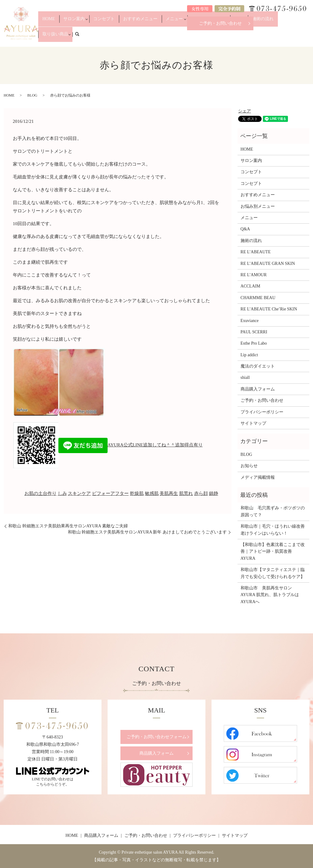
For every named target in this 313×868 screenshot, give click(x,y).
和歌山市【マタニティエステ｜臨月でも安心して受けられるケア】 (273, 573)
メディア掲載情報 (258, 477)
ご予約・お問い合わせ (220, 23)
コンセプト (125, 37)
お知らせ (249, 466)
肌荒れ (186, 493)
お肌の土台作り (41, 493)
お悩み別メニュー (212, 37)
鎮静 (214, 493)
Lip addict (249, 355)
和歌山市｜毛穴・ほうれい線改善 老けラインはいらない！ (273, 530)
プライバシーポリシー (262, 412)
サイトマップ (253, 423)
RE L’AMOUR (254, 275)
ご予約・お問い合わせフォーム (156, 737)
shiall (245, 377)
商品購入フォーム (258, 389)
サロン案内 (98, 37)
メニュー (181, 37)
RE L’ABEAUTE (256, 252)
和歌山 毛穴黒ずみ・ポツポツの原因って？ (273, 511)
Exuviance (250, 321)
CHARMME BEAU (258, 298)
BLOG (32, 95)
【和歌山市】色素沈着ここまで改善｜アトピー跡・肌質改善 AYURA (273, 551)
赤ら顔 (201, 493)
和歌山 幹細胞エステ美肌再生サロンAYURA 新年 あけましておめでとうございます (147, 532)
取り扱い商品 (283, 37)
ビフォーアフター (110, 493)
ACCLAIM (250, 286)
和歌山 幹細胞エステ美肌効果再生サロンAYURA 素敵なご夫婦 (68, 526)
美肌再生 (169, 493)
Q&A (239, 37)
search (308, 37)
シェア (245, 111)
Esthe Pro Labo (254, 343)
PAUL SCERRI (254, 332)
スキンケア (79, 493)
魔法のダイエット (258, 366)
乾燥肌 (137, 493)
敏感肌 (152, 493)
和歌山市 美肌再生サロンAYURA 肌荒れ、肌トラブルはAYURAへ (270, 595)
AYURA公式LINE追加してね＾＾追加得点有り (131, 445)
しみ (62, 493)
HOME (78, 37)
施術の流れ (258, 37)
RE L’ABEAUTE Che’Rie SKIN (269, 309)
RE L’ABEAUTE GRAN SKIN (268, 264)
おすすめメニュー (154, 37)
